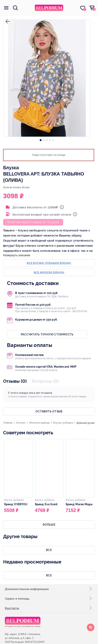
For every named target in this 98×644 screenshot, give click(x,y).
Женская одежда (39, 423)
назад (7, 18)
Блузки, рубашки (63, 423)
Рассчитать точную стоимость (47, 334)
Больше (49, 525)
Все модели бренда (49, 272)
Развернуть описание (17, 255)
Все (49, 550)
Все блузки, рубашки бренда (49, 263)
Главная (8, 423)
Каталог (21, 423)
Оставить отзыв (49, 411)
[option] (41, 139)
